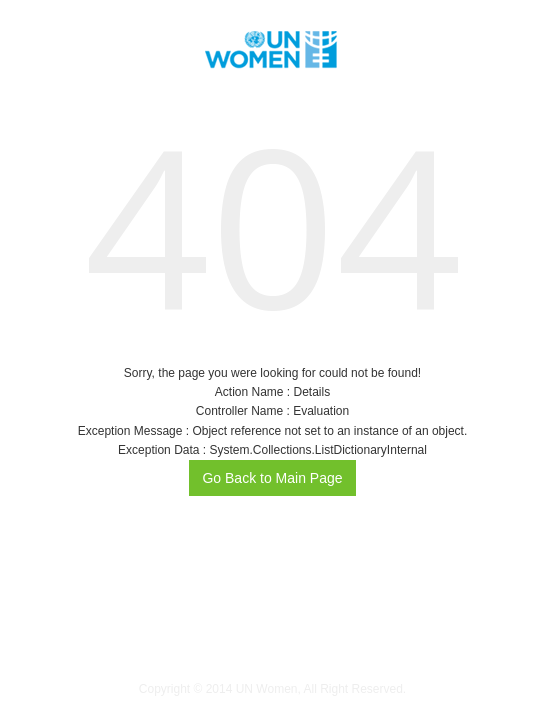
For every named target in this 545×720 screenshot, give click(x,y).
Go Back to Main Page (272, 478)
